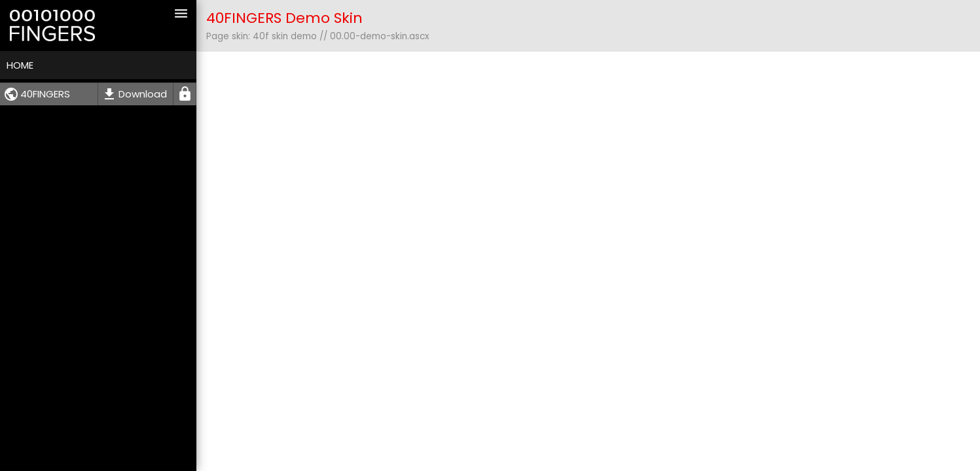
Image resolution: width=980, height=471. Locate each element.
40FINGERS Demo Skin (284, 18)
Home (20, 65)
